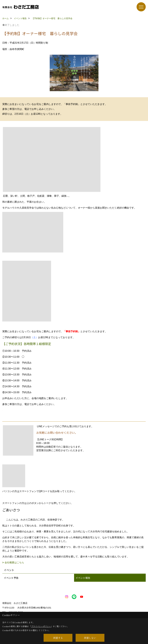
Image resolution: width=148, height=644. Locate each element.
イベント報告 (83, 578)
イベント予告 (11, 578)
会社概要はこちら (14, 562)
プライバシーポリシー (41, 626)
